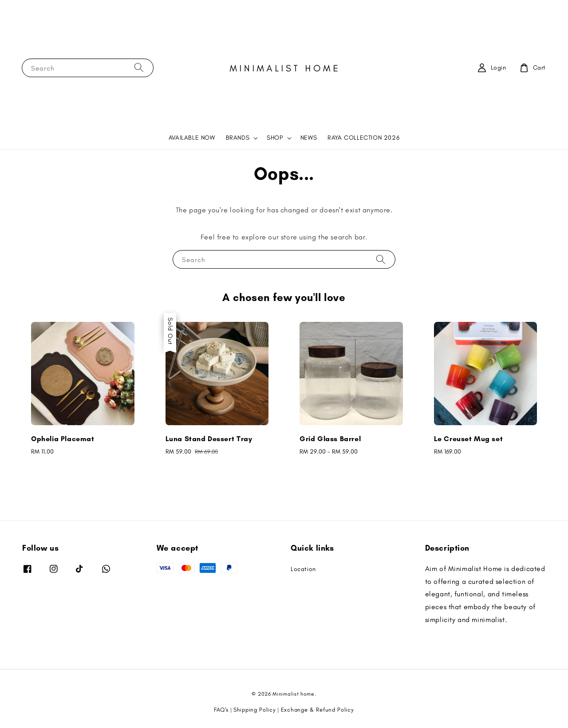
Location (303, 569)
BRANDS (238, 138)
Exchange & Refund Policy (318, 710)
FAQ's (221, 710)
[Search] (139, 68)
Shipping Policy (255, 710)
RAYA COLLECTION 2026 (363, 138)
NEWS (309, 138)
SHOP (275, 138)
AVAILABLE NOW (192, 138)
